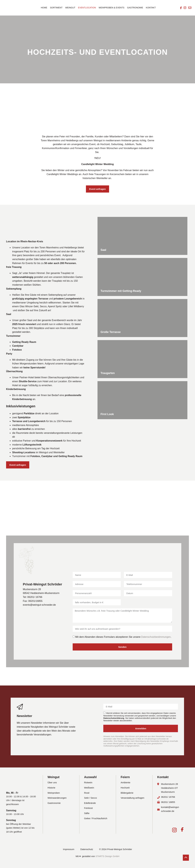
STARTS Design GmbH (107, 856)
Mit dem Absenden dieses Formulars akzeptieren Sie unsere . (123, 637)
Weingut (70, 8)
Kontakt (151, 8)
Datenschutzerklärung (114, 718)
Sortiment (56, 8)
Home (44, 8)
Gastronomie (135, 8)
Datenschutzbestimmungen (156, 637)
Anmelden (141, 728)
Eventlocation (87, 8)
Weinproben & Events (112, 8)
